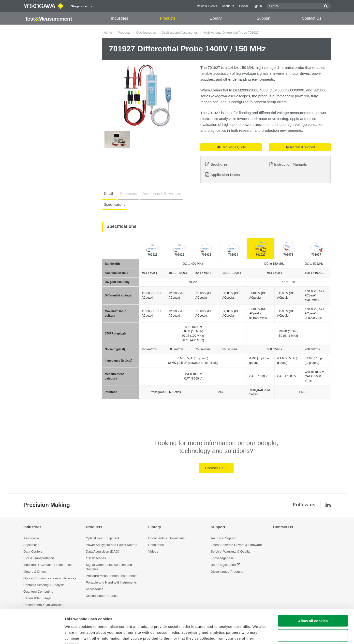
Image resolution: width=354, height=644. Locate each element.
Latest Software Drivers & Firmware (236, 545)
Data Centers (33, 551)
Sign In (257, 6)
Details (109, 194)
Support (264, 18)
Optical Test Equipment (102, 538)
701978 (288, 255)
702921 (152, 255)
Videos (153, 551)
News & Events (207, 6)
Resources (128, 194)
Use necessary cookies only (313, 606)
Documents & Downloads (162, 194)
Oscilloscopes (146, 33)
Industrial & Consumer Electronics (48, 565)
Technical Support (300, 147)
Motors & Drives (35, 572)
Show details (258, 634)
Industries (120, 18)
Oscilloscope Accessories (180, 33)
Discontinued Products (227, 572)
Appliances (31, 545)
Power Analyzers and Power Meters (111, 545)
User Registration (223, 565)
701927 (261, 255)
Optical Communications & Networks (50, 578)
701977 (316, 255)
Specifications (115, 205)
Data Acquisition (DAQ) (103, 551)
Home (108, 33)
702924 (233, 255)
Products (168, 18)
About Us (228, 6)
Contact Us (312, 18)
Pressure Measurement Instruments (112, 576)
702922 (179, 255)
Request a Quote (231, 147)
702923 (206, 255)
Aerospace (31, 538)
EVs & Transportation (39, 558)
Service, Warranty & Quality (230, 551)
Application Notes (225, 175)
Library (216, 18)
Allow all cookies (313, 591)
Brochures (219, 164)
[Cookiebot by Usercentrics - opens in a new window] (32, 634)
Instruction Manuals (290, 164)
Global (243, 6)
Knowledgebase (222, 558)
